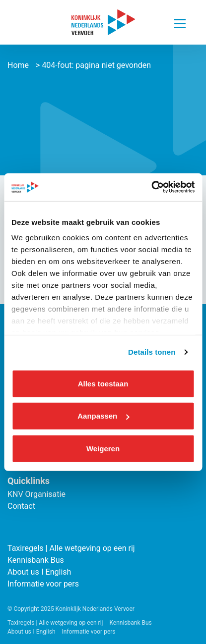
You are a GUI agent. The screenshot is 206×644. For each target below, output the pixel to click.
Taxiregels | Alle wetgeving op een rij (71, 548)
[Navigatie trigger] (180, 21)
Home (18, 65)
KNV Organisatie (36, 494)
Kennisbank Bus (36, 560)
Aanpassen (103, 416)
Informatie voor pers (43, 584)
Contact (21, 506)
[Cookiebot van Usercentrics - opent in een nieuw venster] (151, 187)
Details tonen (152, 352)
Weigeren (103, 448)
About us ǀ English (39, 572)
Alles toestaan (103, 383)
